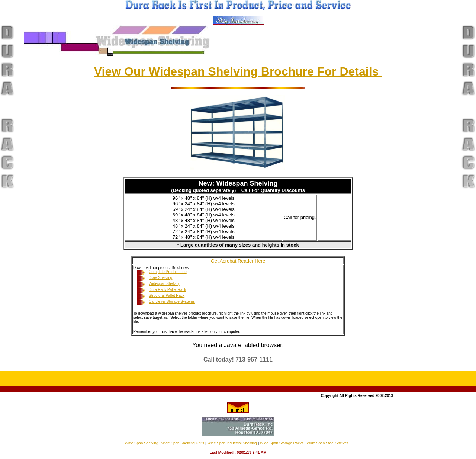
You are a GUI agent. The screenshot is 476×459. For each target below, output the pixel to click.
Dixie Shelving (160, 278)
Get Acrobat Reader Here (238, 261)
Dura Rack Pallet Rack (168, 290)
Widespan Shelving (165, 284)
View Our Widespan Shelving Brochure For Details (238, 71)
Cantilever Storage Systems (172, 301)
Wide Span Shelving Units (183, 443)
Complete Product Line (168, 272)
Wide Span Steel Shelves (327, 443)
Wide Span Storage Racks (282, 443)
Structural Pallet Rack (167, 296)
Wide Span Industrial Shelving (232, 443)
